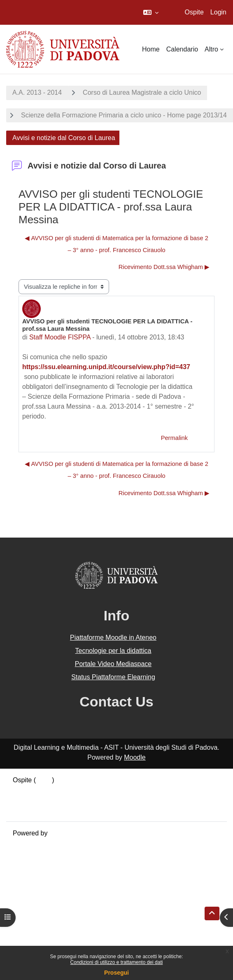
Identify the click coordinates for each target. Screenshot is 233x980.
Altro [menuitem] (211, 49)
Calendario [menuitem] (182, 49)
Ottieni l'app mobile (41, 810)
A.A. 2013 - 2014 (37, 92)
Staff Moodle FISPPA (60, 337)
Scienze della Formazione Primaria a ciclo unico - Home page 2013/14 (124, 115)
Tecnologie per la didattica (113, 651)
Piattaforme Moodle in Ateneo (113, 637)
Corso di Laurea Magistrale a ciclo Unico (142, 92)
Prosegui (116, 973)
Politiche (25, 800)
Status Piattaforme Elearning (113, 677)
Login (218, 12)
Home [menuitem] (151, 49)
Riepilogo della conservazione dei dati (68, 790)
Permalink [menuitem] (174, 438)
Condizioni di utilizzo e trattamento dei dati (117, 962)
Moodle (135, 757)
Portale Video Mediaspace (113, 664)
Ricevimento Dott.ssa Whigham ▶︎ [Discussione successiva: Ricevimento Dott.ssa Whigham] (164, 267)
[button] (151, 12)
